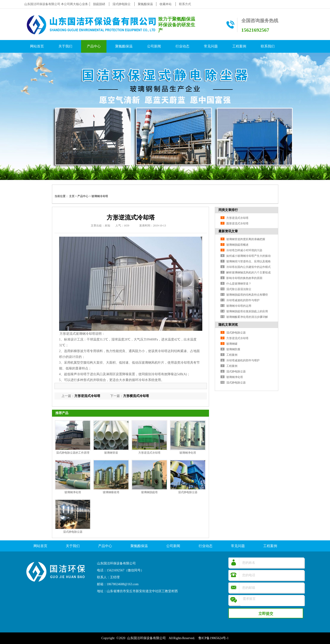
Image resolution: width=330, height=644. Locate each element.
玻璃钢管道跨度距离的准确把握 (246, 239)
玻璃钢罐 (232, 344)
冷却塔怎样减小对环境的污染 (244, 250)
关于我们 (65, 46)
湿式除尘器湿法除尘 (239, 289)
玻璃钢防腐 (233, 349)
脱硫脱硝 (99, 4)
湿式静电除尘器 (188, 492)
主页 (72, 196)
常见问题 (211, 46)
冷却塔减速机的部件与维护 (243, 300)
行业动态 (182, 46)
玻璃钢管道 (111, 453)
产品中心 (94, 46)
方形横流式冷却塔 (136, 396)
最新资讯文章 (228, 231)
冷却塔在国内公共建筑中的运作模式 (248, 267)
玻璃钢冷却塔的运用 (239, 306)
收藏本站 (166, 4)
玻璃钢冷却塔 (100, 196)
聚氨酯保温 (145, 4)
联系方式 (185, 4)
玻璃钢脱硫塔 (149, 492)
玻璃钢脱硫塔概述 (237, 245)
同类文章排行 (228, 210)
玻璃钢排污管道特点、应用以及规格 (248, 261)
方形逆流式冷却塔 (87, 396)
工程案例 (239, 46)
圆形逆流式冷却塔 (237, 223)
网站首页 (37, 46)
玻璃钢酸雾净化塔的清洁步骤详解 (247, 317)
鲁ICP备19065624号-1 (213, 638)
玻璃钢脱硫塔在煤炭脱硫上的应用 (247, 311)
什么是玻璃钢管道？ (239, 284)
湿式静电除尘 (121, 4)
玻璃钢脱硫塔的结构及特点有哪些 (247, 295)
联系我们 (268, 46)
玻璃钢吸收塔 (111, 492)
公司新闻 (154, 46)
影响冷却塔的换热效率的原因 (244, 278)
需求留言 (272, 604)
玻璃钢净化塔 (188, 453)
